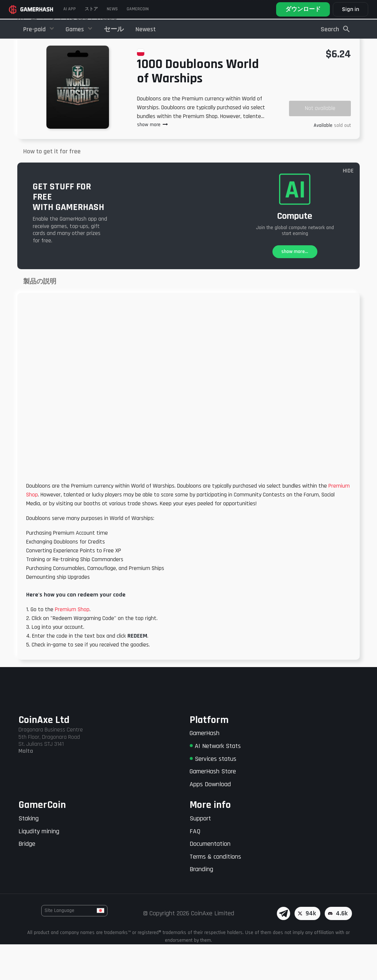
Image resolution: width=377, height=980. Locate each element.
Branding (201, 905)
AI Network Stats (215, 782)
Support (200, 854)
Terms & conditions (215, 892)
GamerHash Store (213, 807)
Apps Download (210, 820)
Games (75, 29)
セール (114, 29)
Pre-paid (35, 29)
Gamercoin (138, 9)
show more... (295, 288)
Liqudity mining (39, 867)
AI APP (70, 9)
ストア (91, 9)
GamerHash (205, 769)
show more (153, 161)
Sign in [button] (350, 9)
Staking (29, 854)
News (112, 9)
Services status (213, 794)
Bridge (27, 879)
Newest (146, 29)
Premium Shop (72, 645)
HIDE (348, 207)
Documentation (210, 879)
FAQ (195, 867)
